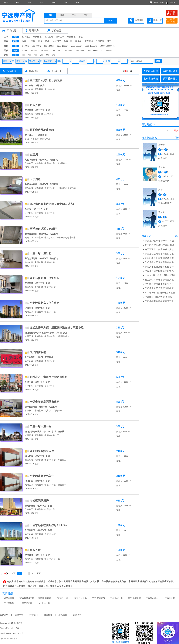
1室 (23, 55)
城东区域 (60, 37)
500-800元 (36, 46)
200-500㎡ (80, 51)
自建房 (34, 155)
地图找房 (139, 20)
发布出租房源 (170, 71)
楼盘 (18, 3)
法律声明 (19, 615)
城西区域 (71, 37)
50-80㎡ (34, 51)
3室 (36, 55)
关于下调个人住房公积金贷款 (159, 249)
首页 (6, 3)
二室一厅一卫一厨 (41, 426)
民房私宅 (100, 41)
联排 (47, 41)
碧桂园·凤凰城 (45, 598)
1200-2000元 (62, 46)
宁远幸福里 (9, 603)
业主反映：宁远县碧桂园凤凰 (159, 280)
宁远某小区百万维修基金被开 (159, 267)
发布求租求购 (151, 79)
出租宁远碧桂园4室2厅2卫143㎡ (49, 525)
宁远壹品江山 (116, 598)
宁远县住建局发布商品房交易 (159, 254)
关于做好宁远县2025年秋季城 (159, 245)
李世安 (162, 145)
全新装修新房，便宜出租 (45, 303)
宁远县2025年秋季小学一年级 (159, 241)
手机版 (173, 3)
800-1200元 (49, 46)
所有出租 (11, 71)
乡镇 (81, 37)
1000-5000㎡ (106, 51)
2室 (29, 55)
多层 (24, 41)
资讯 (78, 3)
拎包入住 (35, 105)
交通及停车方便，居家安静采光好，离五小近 (57, 328)
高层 (40, 41)
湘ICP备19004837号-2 (8, 639)
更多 (177, 138)
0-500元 (25, 46)
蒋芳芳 (162, 212)
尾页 (38, 573)
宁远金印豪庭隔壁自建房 (45, 402)
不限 (15, 37)
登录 (156, 3)
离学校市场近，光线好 (43, 229)
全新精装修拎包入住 (42, 451)
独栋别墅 (57, 41)
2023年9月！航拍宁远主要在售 (160, 293)
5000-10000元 (91, 46)
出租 (42, 3)
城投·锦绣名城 (134, 598)
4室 (42, 55)
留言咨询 (77, 615)
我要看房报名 (170, 79)
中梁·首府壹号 (98, 598)
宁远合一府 (63, 598)
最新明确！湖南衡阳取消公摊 (159, 258)
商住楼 (78, 41)
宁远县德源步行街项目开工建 (159, 301)
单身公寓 (68, 41)
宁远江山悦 (170, 598)
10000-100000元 (107, 46)
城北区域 (49, 37)
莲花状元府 (27, 603)
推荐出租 (34, 71)
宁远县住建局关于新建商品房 (159, 288)
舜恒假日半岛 (81, 598)
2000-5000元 (77, 46)
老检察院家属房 (39, 501)
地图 (54, 3)
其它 (109, 41)
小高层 (32, 41)
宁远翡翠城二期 (27, 598)
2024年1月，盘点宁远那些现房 (160, 275)
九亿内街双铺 (38, 352)
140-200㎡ (68, 51)
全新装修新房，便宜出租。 (46, 278)
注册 (162, 3)
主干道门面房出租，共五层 (46, 80)
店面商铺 (89, 41)
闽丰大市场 (9, 598)
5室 (48, 55)
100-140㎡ (56, 51)
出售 (30, 3)
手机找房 (158, 20)
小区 (66, 3)
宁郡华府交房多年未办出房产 (159, 284)
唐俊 (161, 190)
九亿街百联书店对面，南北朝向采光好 (53, 204)
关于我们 (33, 615)
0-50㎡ (25, 51)
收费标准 (48, 615)
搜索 (110, 20)
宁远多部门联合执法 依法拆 (158, 297)
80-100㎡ (45, 51)
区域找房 (11, 30)
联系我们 (63, 615)
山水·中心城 (45, 603)
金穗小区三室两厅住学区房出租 (49, 377)
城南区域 (37, 37)
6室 (54, 55)
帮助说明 (4, 615)
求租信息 (56, 30)
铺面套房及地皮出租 (42, 130)
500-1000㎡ (93, 51)
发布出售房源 (151, 71)
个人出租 (56, 71)
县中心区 (26, 37)
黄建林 (162, 167)
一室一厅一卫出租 (41, 253)
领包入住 (35, 550)
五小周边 (35, 179)
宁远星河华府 (152, 598)
